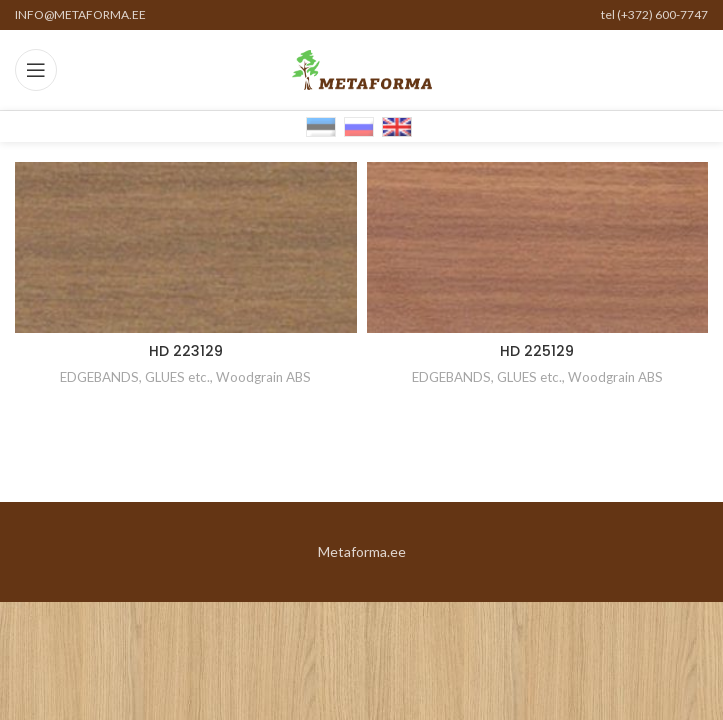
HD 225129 (537, 351)
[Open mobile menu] (36, 70)
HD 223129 (186, 351)
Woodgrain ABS (263, 377)
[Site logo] (362, 68)
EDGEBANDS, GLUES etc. (135, 377)
